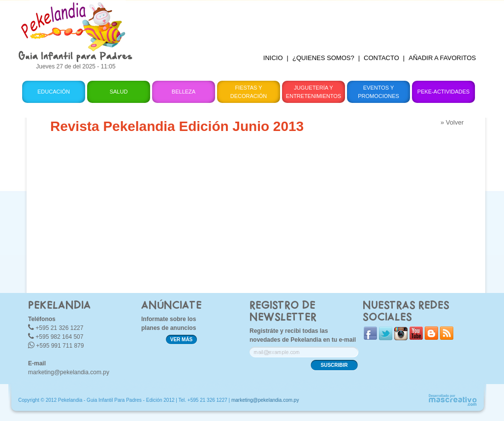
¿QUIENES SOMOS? (323, 58)
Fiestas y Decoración (249, 92)
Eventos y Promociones (378, 92)
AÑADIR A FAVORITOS (442, 58)
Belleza (184, 92)
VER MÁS (182, 340)
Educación (54, 92)
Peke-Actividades (443, 92)
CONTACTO (381, 58)
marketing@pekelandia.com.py (69, 372)
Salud (119, 92)
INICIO (273, 58)
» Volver (452, 122)
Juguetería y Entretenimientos (314, 92)
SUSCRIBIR (334, 365)
